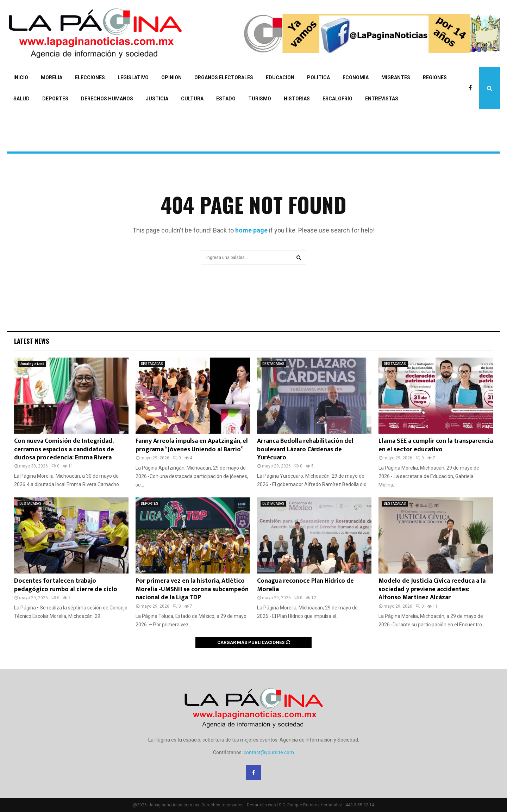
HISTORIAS (297, 99)
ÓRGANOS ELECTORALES (224, 78)
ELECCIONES (90, 78)
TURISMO (260, 99)
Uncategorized (32, 364)
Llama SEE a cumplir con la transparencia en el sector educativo (436, 445)
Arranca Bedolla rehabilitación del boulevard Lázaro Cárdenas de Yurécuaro (305, 449)
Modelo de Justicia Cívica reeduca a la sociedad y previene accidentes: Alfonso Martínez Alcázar (432, 589)
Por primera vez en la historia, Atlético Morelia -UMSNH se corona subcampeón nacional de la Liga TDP (192, 589)
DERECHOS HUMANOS (107, 99)
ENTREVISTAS (382, 99)
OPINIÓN (171, 78)
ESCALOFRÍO (337, 99)
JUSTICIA (157, 99)
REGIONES (435, 78)
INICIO (21, 78)
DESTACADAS (152, 364)
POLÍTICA (318, 78)
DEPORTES (55, 99)
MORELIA (52, 78)
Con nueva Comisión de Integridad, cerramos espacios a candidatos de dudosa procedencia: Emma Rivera (64, 449)
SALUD (21, 99)
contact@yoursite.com (269, 752)
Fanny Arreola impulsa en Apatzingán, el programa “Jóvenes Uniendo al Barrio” (192, 445)
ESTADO (226, 99)
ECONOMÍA (356, 78)
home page (251, 230)
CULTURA (192, 99)
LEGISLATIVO (133, 78)
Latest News (32, 341)
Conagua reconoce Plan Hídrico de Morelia (305, 585)
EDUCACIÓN (280, 78)
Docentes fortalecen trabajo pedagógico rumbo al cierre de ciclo (66, 585)
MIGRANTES (396, 78)
